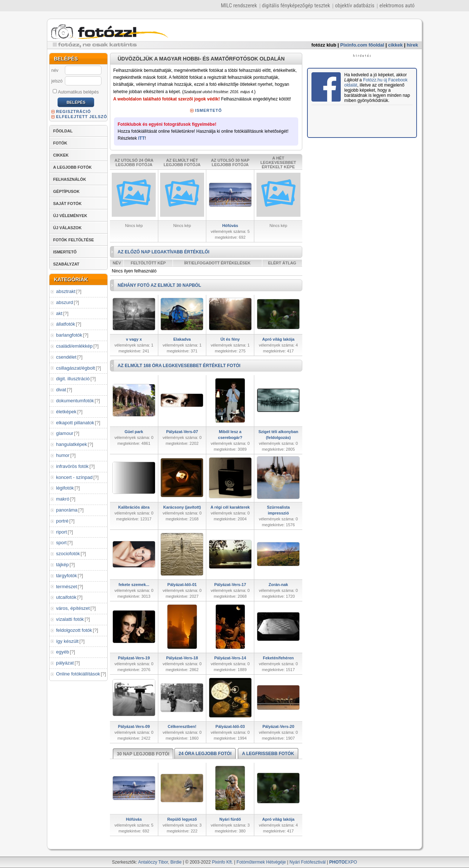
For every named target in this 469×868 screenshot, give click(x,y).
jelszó (57, 81)
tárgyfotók (67, 576)
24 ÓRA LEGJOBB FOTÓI (205, 754)
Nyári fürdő (230, 819)
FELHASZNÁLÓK (70, 179)
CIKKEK (61, 155)
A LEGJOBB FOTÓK (72, 167)
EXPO (343, 862)
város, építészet (73, 608)
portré (62, 521)
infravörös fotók (72, 466)
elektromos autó (397, 6)
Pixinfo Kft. (222, 862)
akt (59, 313)
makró (63, 499)
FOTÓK (60, 143)
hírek (412, 45)
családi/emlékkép (74, 346)
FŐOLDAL (63, 131)
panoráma (67, 510)
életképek (66, 412)
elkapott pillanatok (75, 423)
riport (62, 532)
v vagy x (134, 339)
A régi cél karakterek (230, 507)
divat (61, 390)
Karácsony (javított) (182, 507)
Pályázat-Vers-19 (134, 658)
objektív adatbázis (355, 6)
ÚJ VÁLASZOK (67, 228)
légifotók (65, 488)
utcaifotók (66, 597)
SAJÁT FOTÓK (67, 204)
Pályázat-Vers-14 (230, 658)
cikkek (395, 45)
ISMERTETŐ (65, 252)
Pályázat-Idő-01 (182, 585)
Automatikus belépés (76, 92)
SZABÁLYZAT (66, 264)
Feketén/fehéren (278, 658)
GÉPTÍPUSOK (66, 191)
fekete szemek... (134, 585)
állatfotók (66, 324)
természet (67, 587)
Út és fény (230, 339)
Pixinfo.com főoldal (362, 45)
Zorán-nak (278, 585)
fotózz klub (324, 45)
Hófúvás (230, 226)
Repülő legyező (182, 819)
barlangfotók (69, 335)
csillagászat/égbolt (75, 368)
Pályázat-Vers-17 (230, 585)
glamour (65, 433)
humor (63, 455)
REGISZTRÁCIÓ (73, 111)
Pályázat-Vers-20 (278, 726)
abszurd (64, 302)
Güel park (134, 432)
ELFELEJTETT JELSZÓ (82, 117)
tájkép (62, 565)
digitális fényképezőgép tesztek (296, 6)
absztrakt (66, 291)
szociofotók (68, 554)
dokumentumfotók (75, 401)
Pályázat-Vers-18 (182, 658)
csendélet (66, 357)
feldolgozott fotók (74, 630)
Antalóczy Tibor (153, 862)
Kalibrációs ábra (134, 507)
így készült (67, 641)
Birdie (176, 862)
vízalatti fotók (70, 619)
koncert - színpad (74, 477)
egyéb (62, 652)
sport (61, 543)
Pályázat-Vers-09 (134, 726)
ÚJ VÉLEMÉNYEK (70, 216)
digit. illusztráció (73, 379)
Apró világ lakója (278, 339)
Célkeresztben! (182, 726)
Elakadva (182, 339)
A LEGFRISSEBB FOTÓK (268, 754)
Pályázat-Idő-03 (230, 726)
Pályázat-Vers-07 (182, 432)
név (55, 70)
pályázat (65, 663)
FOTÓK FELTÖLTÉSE (73, 240)
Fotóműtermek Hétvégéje (261, 862)
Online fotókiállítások (78, 674)
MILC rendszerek (239, 6)
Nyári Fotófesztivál (308, 862)
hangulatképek (72, 444)
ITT (141, 138)
